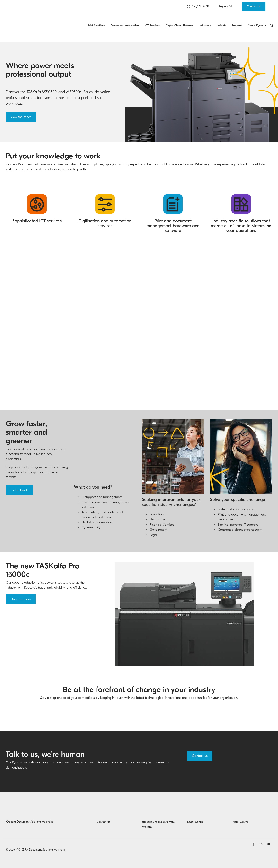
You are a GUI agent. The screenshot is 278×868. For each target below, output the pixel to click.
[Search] (272, 17)
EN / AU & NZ (198, 6)
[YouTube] (269, 833)
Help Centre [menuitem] (240, 810)
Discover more (21, 588)
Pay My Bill (226, 6)
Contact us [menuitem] (103, 810)
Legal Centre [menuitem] (195, 810)
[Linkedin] (262, 833)
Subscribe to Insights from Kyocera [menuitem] (159, 813)
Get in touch (19, 474)
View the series (21, 101)
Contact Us (254, 6)
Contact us (200, 744)
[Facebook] (254, 833)
